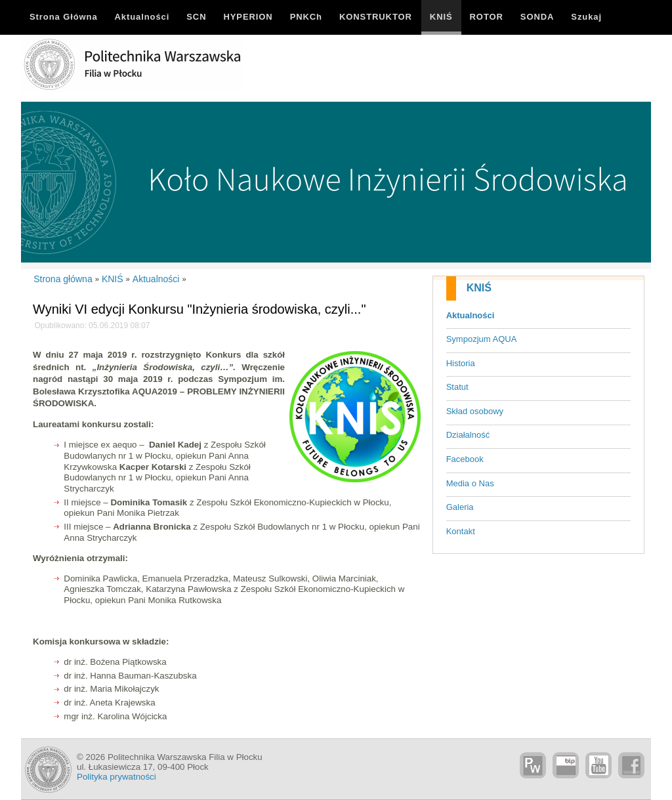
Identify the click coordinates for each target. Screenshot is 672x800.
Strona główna (63, 279)
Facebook (465, 459)
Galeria (460, 507)
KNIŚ (479, 288)
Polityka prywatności (116, 777)
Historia (461, 363)
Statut (457, 387)
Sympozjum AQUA (482, 339)
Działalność (468, 435)
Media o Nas (470, 483)
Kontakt (461, 531)
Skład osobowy (475, 411)
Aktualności (471, 315)
